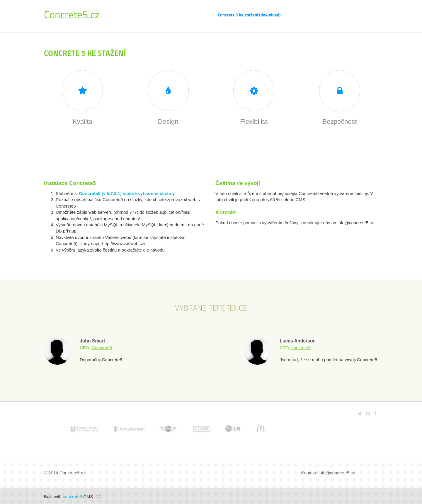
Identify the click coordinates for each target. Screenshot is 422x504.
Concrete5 (102, 346)
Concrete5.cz (72, 14)
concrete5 (301, 346)
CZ (98, 495)
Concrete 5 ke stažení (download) (249, 15)
